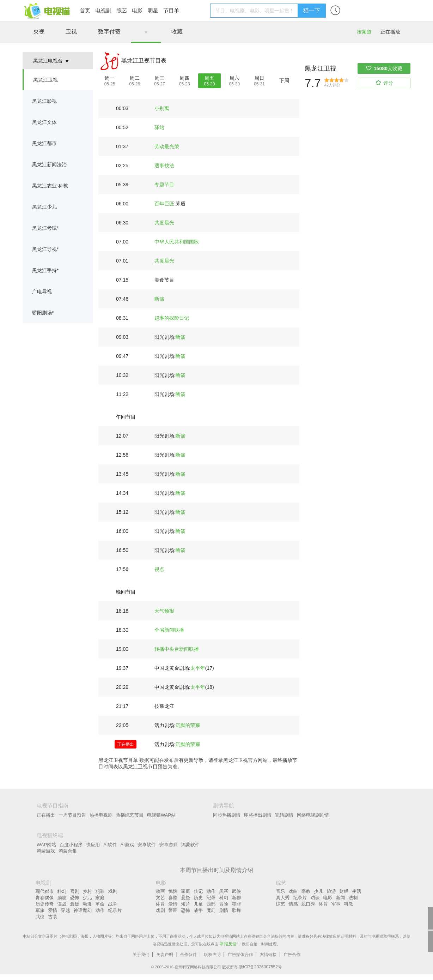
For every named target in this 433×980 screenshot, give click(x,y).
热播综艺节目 (130, 815)
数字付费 (109, 32)
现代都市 (45, 891)
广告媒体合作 (240, 955)
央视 (39, 32)
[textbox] (255, 11)
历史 (199, 898)
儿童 (199, 904)
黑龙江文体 (44, 122)
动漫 (87, 904)
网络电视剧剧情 (313, 815)
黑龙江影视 (44, 101)
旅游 (331, 891)
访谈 (315, 898)
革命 (100, 904)
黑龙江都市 (44, 143)
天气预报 (164, 611)
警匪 (173, 910)
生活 (357, 891)
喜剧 (75, 891)
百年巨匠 (164, 204)
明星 (153, 10)
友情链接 (268, 955)
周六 (234, 78)
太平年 (198, 668)
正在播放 (390, 32)
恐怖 (75, 898)
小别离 (162, 108)
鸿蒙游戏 (46, 851)
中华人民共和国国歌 (177, 242)
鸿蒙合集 (68, 851)
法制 (353, 898)
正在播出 (46, 815)
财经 (344, 891)
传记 (199, 891)
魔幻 (211, 910)
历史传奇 (45, 904)
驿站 (159, 127)
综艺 (122, 10)
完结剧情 (284, 815)
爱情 (53, 910)
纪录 (211, 898)
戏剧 (113, 891)
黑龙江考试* (45, 228)
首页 (85, 10)
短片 (186, 904)
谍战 (62, 904)
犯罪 (100, 891)
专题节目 (164, 185)
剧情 (224, 910)
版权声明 (212, 955)
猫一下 (312, 10)
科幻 (62, 891)
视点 (159, 569)
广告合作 (292, 955)
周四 (184, 78)
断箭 (159, 299)
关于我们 (141, 955)
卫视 (71, 32)
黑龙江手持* (45, 270)
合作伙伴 (189, 955)
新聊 (237, 898)
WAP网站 (46, 845)
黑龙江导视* (45, 249)
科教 (349, 904)
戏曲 (293, 891)
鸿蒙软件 (190, 845)
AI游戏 (127, 845)
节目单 (171, 10)
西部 (211, 904)
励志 (62, 898)
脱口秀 (308, 904)
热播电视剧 (101, 815)
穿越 (66, 910)
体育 (160, 904)
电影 (137, 10)
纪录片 (115, 910)
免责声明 (165, 955)
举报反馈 (228, 944)
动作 (100, 910)
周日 (260, 78)
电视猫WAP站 (161, 815)
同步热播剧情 (227, 815)
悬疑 (75, 904)
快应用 (93, 845)
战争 (113, 904)
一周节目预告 (72, 815)
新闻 (341, 898)
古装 (53, 917)
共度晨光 (164, 223)
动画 (160, 891)
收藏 (177, 32)
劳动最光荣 (167, 146)
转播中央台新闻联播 (177, 649)
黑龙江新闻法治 (49, 164)
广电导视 (42, 291)
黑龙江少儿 (44, 207)
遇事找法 (164, 166)
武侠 (40, 917)
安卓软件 (147, 845)
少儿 (87, 898)
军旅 (40, 910)
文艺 (160, 898)
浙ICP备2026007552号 (260, 967)
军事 (336, 904)
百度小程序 (71, 845)
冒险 (224, 904)
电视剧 (103, 10)
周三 (160, 78)
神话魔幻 (83, 910)
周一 (110, 78)
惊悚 (173, 891)
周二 (135, 78)
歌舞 (237, 910)
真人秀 (283, 898)
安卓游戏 (169, 845)
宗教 (306, 891)
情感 (293, 904)
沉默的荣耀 (188, 725)
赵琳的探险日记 (172, 318)
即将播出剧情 (258, 815)
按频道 (364, 32)
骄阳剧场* (43, 313)
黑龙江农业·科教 (50, 186)
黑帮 (224, 891)
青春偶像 (45, 898)
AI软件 (110, 845)
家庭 (100, 898)
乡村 (87, 891)
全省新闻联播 (169, 630)
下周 (284, 80)
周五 (209, 78)
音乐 (281, 891)
